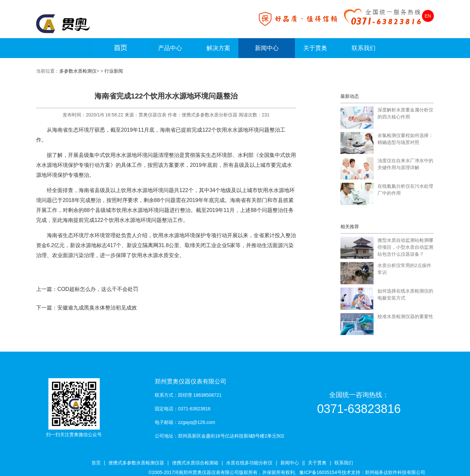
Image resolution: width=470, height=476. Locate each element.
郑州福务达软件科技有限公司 (395, 472)
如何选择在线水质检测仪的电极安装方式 (405, 294)
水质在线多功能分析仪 (249, 463)
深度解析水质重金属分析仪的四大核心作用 (405, 113)
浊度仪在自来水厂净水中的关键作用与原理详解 (405, 164)
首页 (96, 463)
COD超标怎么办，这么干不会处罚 (98, 289)
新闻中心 (267, 48)
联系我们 (364, 48)
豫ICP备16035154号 (321, 472)
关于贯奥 (315, 48)
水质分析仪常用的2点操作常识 (404, 269)
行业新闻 (114, 71)
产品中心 (170, 48)
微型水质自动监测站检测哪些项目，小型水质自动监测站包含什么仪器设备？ (405, 247)
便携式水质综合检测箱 (195, 463)
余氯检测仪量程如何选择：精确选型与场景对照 (405, 139)
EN (428, 16)
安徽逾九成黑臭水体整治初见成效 (97, 308)
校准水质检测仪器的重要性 (405, 316)
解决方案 (218, 48)
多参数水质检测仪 (78, 71)
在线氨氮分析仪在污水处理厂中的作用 (405, 190)
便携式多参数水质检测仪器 (136, 463)
